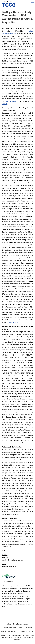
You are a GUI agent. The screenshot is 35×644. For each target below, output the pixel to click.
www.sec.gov (13, 323)
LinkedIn (5, 104)
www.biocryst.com (12, 101)
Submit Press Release (10, 628)
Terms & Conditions (26, 628)
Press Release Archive (20, 624)
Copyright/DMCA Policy (8, 631)
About (9, 624)
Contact (32, 631)
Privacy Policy (23, 631)
